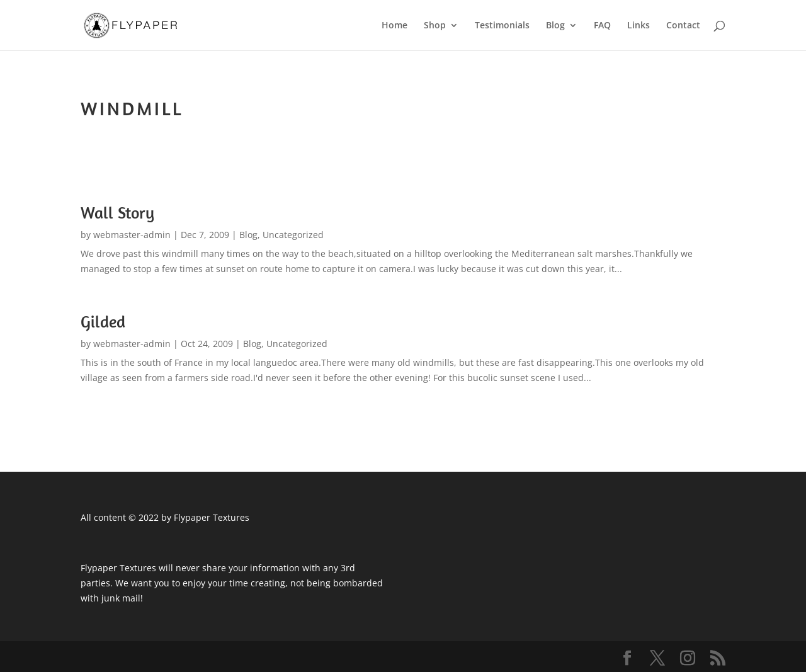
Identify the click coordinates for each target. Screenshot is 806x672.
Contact (683, 26)
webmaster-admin (132, 235)
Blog (555, 26)
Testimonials (502, 26)
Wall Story (117, 213)
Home (394, 26)
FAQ (602, 26)
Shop (435, 26)
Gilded (103, 322)
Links (639, 26)
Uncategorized (293, 235)
